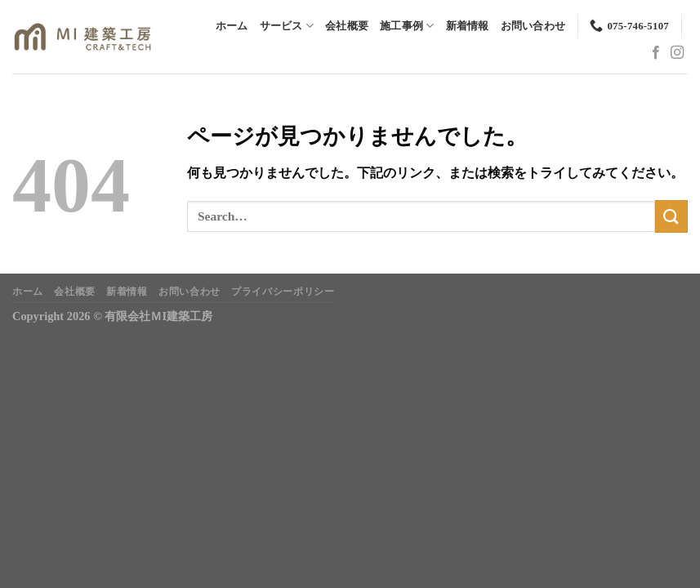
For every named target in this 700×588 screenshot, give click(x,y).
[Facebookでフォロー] (656, 53)
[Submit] (671, 216)
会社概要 (347, 26)
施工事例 (407, 26)
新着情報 (468, 26)
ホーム (232, 26)
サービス (287, 26)
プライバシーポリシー (283, 292)
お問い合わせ (533, 26)
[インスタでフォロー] (677, 53)
